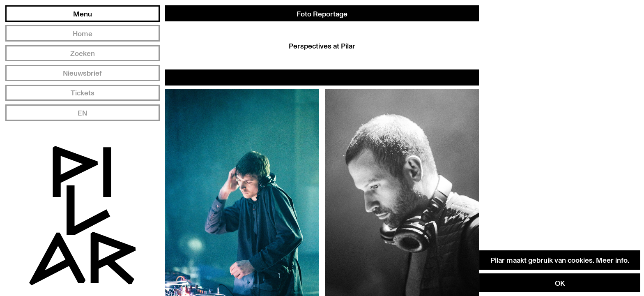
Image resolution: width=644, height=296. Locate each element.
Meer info (612, 260)
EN (82, 113)
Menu (83, 14)
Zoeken (83, 53)
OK (560, 283)
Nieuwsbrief (82, 73)
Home (83, 33)
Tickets (83, 92)
